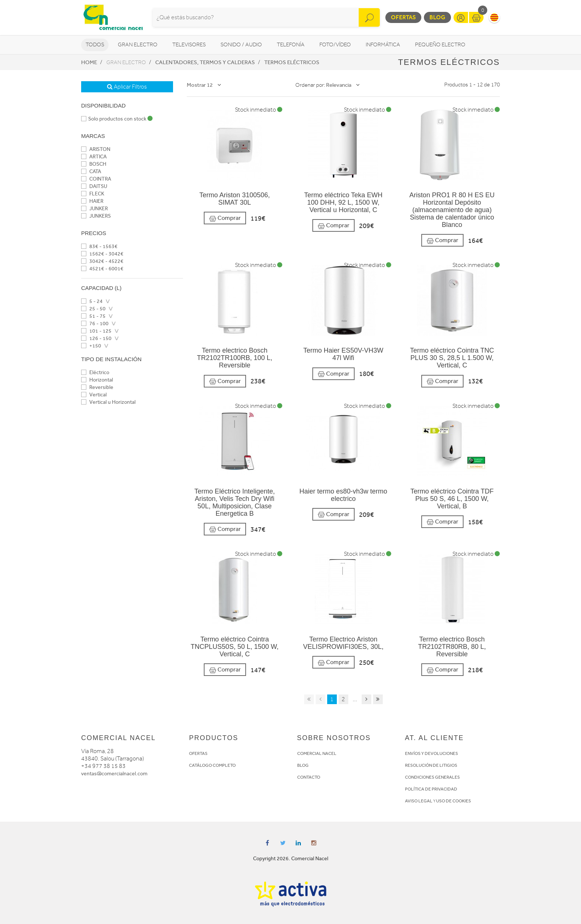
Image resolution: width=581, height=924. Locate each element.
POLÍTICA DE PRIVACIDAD (431, 789)
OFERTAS (198, 753)
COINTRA (96, 179)
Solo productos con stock (117, 119)
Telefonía (291, 45)
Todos (95, 45)
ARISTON (96, 149)
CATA (91, 171)
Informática (383, 45)
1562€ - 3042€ (102, 254)
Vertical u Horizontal (108, 402)
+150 (91, 346)
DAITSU (94, 186)
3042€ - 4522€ (102, 261)
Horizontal (97, 380)
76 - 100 (95, 324)
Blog (437, 17)
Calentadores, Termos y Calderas (205, 62)
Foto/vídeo (335, 45)
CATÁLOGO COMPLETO (212, 765)
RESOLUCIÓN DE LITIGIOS (431, 765)
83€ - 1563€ (99, 246)
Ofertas (403, 17)
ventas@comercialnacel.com (114, 774)
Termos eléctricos (292, 62)
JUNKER (94, 209)
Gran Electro (138, 45)
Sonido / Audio (241, 45)
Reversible (97, 387)
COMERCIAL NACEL (317, 753)
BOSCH (94, 164)
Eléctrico (95, 372)
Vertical (94, 395)
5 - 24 (92, 301)
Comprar (225, 218)
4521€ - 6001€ (102, 269)
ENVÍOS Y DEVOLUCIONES (431, 753)
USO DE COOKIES (454, 801)
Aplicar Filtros (127, 87)
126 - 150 (96, 338)
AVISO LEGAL (419, 801)
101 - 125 (96, 331)
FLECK (93, 194)
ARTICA (94, 157)
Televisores (189, 45)
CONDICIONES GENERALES (432, 777)
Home (89, 62)
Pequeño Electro (440, 45)
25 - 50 (93, 309)
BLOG (303, 765)
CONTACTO (309, 777)
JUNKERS (96, 216)
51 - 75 (93, 316)
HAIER (92, 201)
